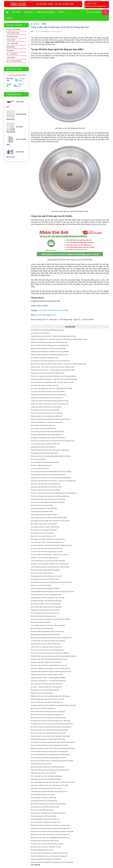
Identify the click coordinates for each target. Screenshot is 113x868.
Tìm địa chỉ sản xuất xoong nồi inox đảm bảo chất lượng (48, 641)
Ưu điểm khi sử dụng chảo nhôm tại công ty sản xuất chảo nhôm (51, 828)
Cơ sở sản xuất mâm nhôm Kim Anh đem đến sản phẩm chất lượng (51, 545)
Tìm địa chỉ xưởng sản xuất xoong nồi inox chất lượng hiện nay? (50, 496)
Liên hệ (9, 18)
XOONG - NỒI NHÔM (13, 29)
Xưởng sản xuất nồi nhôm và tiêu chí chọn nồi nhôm (47, 675)
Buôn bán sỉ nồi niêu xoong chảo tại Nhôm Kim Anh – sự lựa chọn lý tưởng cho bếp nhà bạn (58, 364)
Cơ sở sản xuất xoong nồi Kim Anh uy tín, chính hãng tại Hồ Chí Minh (52, 389)
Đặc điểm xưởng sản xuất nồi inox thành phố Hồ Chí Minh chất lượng (52, 582)
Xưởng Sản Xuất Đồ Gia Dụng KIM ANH (53, 310)
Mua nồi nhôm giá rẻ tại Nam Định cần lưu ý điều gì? (47, 413)
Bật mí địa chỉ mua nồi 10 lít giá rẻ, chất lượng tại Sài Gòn (48, 718)
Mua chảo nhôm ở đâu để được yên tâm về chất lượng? (48, 632)
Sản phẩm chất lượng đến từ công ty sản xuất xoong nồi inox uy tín (51, 672)
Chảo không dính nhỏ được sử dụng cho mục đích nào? (48, 598)
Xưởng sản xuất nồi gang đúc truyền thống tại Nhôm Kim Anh (49, 355)
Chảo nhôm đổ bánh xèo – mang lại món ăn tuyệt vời (47, 422)
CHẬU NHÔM (11, 58)
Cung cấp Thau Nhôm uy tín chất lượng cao (44, 801)
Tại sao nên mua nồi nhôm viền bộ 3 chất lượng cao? (47, 702)
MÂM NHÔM (11, 47)
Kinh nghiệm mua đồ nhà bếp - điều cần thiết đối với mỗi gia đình (50, 521)
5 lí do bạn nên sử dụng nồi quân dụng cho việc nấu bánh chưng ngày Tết (53, 742)
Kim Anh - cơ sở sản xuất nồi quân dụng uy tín (45, 558)
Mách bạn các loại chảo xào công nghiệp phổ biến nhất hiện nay (50, 838)
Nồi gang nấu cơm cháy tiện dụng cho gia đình (45, 690)
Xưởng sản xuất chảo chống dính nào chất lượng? (46, 662)
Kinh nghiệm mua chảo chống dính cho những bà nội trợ (48, 539)
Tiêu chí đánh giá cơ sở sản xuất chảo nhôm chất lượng (48, 561)
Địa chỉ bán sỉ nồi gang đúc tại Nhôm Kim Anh (45, 358)
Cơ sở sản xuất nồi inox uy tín (40, 469)
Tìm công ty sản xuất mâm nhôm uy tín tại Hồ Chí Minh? (48, 392)
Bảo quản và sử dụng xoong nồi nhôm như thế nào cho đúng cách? (51, 638)
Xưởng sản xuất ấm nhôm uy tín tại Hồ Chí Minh (45, 490)
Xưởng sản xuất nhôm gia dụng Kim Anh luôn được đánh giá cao (50, 419)
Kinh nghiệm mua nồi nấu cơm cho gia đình (44, 524)
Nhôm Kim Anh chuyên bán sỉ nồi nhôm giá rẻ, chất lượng (48, 349)
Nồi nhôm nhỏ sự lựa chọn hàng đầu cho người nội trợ (47, 715)
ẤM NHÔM (10, 51)
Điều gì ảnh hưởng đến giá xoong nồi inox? (44, 616)
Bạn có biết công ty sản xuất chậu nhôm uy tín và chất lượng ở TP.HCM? (53, 782)
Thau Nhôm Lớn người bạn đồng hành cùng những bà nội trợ (49, 792)
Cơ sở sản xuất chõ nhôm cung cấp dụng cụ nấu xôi (47, 552)
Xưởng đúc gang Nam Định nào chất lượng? (44, 508)
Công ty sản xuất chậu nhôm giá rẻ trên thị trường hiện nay (49, 395)
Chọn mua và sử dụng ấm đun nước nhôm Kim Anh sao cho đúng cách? (53, 441)
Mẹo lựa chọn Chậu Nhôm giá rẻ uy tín (42, 810)
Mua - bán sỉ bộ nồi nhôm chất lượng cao (43, 708)
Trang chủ (36, 24)
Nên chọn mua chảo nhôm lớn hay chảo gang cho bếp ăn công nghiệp (52, 832)
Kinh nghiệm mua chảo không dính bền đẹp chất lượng (47, 330)
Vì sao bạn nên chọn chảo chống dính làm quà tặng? (47, 844)
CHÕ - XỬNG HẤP (12, 44)
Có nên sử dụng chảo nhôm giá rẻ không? (43, 816)
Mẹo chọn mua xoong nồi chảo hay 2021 (43, 536)
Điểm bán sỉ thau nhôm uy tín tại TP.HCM (43, 773)
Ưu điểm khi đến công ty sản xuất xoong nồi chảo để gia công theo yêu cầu (54, 656)
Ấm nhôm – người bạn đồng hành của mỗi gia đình (46, 687)
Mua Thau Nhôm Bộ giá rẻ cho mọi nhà (43, 795)
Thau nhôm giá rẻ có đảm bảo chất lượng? (44, 798)
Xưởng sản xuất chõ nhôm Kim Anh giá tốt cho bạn (46, 487)
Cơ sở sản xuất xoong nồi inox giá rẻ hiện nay (45, 385)
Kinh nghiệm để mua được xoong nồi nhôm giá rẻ (46, 644)
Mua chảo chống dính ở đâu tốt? (41, 622)
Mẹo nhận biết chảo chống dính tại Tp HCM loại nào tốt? (48, 767)
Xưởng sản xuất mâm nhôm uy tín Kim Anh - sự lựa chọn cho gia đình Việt (53, 481)
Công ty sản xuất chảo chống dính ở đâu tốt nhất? (46, 859)
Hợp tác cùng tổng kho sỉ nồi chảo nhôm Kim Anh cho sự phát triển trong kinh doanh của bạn (59, 339)
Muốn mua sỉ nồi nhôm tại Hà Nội (41, 585)
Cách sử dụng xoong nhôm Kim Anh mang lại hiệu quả (47, 432)
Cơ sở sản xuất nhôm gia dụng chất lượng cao (45, 462)
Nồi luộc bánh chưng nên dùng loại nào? (43, 425)
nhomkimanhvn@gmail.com (46, 315)
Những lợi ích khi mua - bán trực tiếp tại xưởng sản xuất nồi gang (50, 696)
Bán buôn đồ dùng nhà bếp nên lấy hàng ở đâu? (45, 570)
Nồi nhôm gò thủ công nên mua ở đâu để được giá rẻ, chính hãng (51, 721)
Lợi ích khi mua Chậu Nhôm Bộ (40, 333)
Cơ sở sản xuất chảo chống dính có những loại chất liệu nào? (49, 853)
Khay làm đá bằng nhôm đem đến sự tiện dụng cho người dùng (50, 450)
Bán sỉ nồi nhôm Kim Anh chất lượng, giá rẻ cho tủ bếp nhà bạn (50, 345)
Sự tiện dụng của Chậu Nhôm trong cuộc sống (45, 807)
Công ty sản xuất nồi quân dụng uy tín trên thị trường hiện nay (50, 404)
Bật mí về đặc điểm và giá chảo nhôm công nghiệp (46, 607)
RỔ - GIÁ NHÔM (12, 54)
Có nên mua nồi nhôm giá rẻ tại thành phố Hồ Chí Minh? (48, 502)
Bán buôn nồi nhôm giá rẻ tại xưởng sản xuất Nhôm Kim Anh (49, 342)
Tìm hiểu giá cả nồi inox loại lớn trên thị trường (45, 579)
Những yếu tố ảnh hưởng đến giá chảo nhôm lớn (45, 610)
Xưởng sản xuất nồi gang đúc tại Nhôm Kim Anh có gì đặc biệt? (50, 352)
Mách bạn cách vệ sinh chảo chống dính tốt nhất (46, 847)
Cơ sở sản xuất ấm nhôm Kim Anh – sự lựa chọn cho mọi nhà (50, 555)
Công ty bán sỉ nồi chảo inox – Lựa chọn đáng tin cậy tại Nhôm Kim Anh (53, 370)
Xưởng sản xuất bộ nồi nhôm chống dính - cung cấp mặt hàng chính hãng (53, 705)
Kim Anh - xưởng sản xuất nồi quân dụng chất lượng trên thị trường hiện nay (54, 493)
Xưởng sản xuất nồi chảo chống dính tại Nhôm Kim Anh (48, 373)
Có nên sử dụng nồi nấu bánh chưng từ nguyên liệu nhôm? (48, 758)
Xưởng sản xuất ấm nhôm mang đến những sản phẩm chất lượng (51, 456)
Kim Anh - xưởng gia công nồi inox (41, 465)
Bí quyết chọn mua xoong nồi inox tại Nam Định (45, 410)
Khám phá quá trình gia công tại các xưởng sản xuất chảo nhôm (50, 825)
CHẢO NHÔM (11, 40)
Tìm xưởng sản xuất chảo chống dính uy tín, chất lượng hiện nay (50, 361)
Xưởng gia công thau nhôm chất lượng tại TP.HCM (46, 779)
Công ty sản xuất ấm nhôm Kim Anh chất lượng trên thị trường (50, 401)
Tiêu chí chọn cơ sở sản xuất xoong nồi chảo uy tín (46, 647)
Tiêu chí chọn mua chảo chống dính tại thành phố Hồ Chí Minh (50, 653)
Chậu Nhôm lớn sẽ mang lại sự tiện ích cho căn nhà (47, 788)
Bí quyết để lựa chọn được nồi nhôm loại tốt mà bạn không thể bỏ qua (52, 724)
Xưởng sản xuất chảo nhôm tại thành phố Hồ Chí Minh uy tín (49, 659)
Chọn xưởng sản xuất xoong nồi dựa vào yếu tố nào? (47, 684)
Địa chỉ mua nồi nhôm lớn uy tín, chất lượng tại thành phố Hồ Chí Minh (52, 761)
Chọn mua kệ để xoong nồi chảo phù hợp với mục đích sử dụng (50, 567)
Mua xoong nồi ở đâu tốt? (39, 459)
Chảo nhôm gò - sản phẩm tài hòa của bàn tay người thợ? (48, 813)
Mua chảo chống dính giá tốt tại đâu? (42, 850)
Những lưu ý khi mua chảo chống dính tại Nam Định (46, 416)
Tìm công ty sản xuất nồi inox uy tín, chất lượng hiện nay (48, 475)
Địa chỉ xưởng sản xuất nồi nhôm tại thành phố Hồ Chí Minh (49, 518)
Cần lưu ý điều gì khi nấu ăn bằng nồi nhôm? (44, 515)
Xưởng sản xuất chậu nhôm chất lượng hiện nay (45, 484)
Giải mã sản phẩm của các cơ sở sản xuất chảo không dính (49, 856)
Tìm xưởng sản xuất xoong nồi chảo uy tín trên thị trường (48, 499)
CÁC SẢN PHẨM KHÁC (14, 61)
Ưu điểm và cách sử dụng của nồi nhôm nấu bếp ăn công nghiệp (50, 736)
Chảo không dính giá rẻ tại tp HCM (41, 764)
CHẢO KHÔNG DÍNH (13, 33)
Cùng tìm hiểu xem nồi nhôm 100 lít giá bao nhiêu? (46, 595)
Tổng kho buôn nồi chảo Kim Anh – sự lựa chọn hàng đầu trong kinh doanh (54, 336)
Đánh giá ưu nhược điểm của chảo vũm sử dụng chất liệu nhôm (50, 835)
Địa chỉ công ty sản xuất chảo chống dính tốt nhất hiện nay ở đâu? (51, 472)
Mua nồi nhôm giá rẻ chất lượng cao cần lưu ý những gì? (48, 712)
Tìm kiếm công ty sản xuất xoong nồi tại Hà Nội (45, 588)
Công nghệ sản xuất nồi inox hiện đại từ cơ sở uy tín (47, 576)
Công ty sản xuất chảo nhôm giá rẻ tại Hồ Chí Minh (46, 407)
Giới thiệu (16, 12)
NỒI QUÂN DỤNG (12, 36)
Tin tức (61, 12)
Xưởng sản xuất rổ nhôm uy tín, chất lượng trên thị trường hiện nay (51, 478)
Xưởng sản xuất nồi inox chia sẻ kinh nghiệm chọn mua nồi (49, 665)
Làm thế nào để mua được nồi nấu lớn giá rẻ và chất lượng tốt (49, 752)
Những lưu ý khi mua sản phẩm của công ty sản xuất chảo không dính (52, 862)
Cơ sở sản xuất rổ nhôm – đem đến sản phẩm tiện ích (47, 542)
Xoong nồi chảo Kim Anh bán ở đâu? (42, 512)
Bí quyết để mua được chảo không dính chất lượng (46, 601)
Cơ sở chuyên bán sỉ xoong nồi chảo (42, 573)
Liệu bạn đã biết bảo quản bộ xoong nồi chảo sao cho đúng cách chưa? (52, 592)
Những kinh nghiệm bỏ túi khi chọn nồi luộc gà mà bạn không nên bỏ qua (53, 748)
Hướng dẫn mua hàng (45, 12)
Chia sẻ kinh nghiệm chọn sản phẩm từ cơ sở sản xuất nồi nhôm (50, 668)
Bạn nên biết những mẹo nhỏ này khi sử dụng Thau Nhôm (48, 804)
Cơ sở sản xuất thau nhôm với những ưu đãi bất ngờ (47, 776)
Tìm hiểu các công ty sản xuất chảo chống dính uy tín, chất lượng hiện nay (53, 376)
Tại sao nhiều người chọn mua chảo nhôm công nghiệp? (48, 625)
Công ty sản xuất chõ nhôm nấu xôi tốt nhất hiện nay (47, 398)
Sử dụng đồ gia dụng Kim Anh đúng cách (43, 447)
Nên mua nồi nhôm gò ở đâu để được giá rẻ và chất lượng (48, 733)
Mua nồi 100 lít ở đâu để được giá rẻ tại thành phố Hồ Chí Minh (50, 745)
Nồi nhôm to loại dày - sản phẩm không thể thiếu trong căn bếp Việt (51, 727)
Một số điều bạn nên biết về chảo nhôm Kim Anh (45, 635)
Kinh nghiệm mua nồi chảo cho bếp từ (42, 533)
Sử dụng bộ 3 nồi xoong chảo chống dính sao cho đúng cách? (50, 564)
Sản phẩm (28, 12)
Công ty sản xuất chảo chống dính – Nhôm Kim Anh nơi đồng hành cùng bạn (54, 379)
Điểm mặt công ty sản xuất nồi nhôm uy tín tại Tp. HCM (47, 699)
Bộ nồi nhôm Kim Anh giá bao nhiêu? (42, 505)
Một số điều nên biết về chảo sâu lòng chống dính (46, 604)
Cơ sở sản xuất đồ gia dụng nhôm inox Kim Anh (45, 444)
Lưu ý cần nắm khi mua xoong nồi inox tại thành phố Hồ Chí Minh (50, 619)
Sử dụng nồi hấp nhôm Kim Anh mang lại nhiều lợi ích (47, 435)
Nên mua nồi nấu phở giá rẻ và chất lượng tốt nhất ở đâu (48, 739)
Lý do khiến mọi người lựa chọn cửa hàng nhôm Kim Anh (48, 438)
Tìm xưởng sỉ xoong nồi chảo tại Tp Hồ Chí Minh (45, 527)
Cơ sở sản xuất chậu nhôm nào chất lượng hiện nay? (47, 548)
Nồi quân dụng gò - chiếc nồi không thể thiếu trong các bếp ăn (49, 730)
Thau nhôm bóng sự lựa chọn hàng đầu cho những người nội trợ (50, 770)
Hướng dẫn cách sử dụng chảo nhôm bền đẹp (45, 841)
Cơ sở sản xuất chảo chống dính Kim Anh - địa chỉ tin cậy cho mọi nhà (52, 382)
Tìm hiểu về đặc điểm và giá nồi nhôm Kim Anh (45, 613)
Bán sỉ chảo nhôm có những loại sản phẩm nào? (46, 822)
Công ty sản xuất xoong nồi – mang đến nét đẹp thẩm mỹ (48, 681)
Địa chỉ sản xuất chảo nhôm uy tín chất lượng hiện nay (47, 650)
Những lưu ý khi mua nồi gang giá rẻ (42, 693)
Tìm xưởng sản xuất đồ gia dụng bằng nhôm (44, 453)
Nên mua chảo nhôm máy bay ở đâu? (42, 628)
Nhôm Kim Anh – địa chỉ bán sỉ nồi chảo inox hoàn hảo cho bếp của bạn (53, 367)
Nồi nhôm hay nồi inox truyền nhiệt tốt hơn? (44, 530)
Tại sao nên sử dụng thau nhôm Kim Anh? (44, 429)
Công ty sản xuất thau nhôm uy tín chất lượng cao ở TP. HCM (49, 785)
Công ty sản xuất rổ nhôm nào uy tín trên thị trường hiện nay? (60, 27)
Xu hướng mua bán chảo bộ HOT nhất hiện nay (45, 819)
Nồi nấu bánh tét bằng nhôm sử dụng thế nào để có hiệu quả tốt (50, 755)
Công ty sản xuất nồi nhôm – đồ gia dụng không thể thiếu (48, 678)
